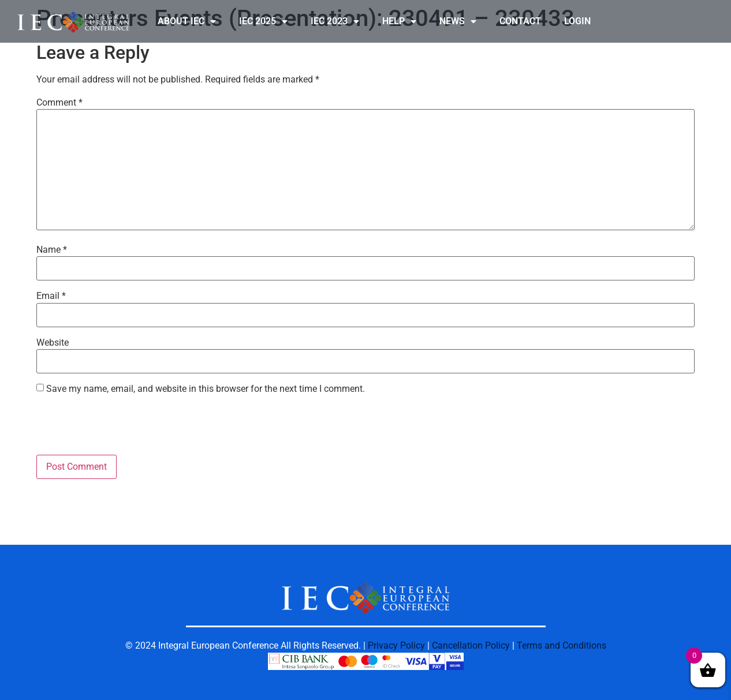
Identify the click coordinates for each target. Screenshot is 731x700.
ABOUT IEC (187, 21)
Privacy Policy (396, 645)
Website (53, 343)
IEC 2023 (335, 21)
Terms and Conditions (562, 645)
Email (51, 296)
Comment (59, 103)
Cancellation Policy (471, 645)
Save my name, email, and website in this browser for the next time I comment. (206, 389)
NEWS (458, 21)
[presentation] (124, 426)
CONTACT (520, 21)
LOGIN (577, 21)
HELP (399, 21)
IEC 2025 (263, 21)
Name (52, 250)
